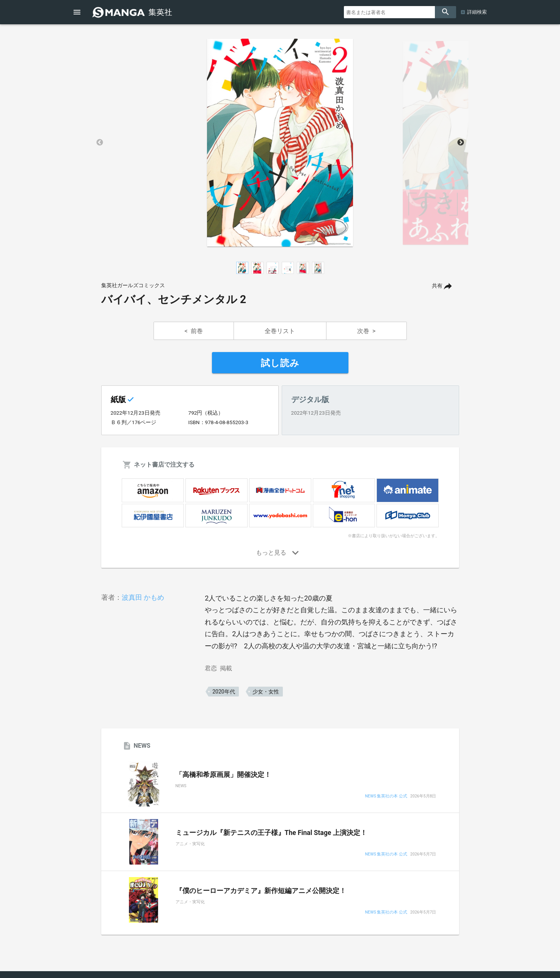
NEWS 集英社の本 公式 (386, 796)
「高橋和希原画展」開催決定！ (223, 775)
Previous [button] (100, 143)
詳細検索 (477, 12)
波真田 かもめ (143, 597)
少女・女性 (266, 692)
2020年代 (224, 692)
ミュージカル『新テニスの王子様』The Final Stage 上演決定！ (271, 833)
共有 (437, 286)
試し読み (280, 363)
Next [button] (461, 143)
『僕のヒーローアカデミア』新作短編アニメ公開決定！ (261, 891)
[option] (280, 143)
